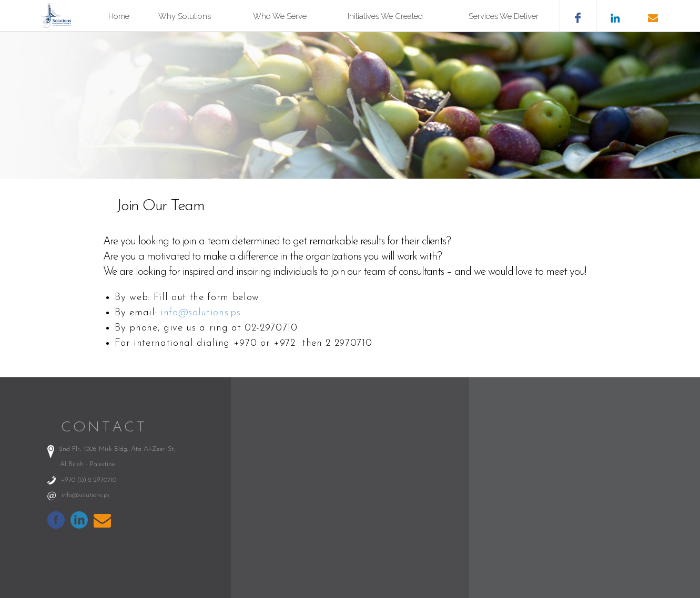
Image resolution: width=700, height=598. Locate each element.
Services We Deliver (504, 16)
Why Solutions (185, 16)
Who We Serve (280, 16)
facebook (578, 16)
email (652, 16)
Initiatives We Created (385, 16)
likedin (615, 16)
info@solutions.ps (200, 313)
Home (119, 16)
